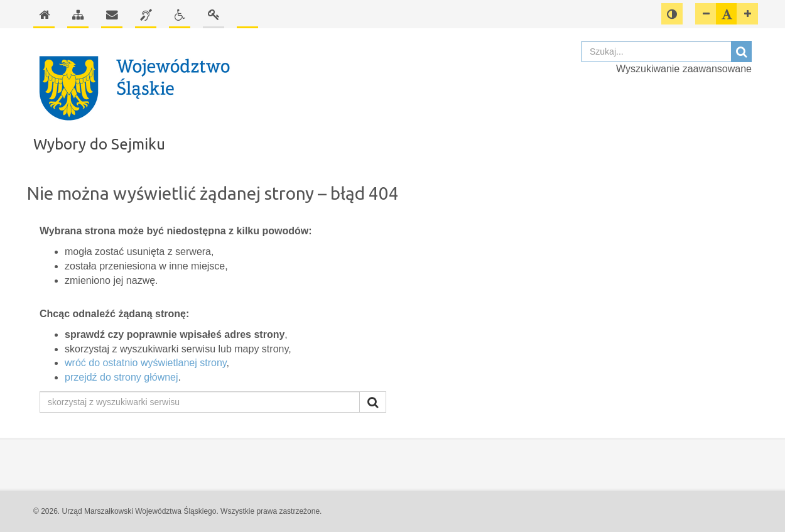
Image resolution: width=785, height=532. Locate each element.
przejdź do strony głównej (122, 377)
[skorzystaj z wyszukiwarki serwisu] (200, 402)
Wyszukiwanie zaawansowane (684, 69)
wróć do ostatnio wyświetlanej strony (146, 363)
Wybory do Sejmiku (99, 144)
